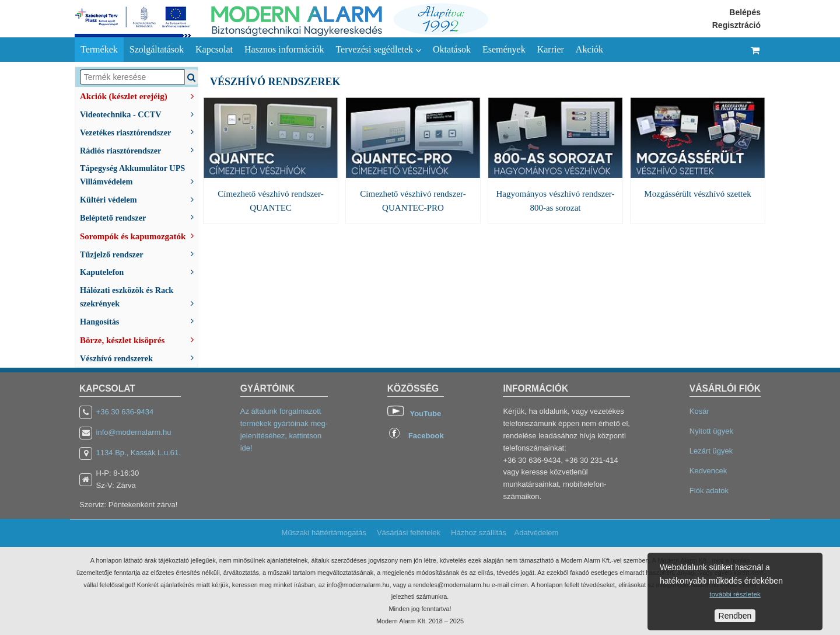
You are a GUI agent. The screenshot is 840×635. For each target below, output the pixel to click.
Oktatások (452, 49)
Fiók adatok (709, 491)
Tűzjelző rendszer (139, 254)
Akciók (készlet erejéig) (139, 95)
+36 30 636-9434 (125, 412)
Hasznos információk (284, 49)
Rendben (735, 616)
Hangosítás (139, 321)
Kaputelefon (139, 271)
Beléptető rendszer (139, 217)
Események (504, 49)
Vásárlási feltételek (409, 533)
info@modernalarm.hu (134, 432)
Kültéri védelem (139, 199)
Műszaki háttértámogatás (324, 533)
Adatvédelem (536, 533)
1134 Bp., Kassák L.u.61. (139, 453)
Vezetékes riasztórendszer (139, 132)
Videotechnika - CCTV (139, 114)
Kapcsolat (214, 49)
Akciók (589, 49)
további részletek (735, 594)
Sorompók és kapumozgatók (139, 235)
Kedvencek (708, 471)
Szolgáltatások (157, 49)
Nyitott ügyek (711, 431)
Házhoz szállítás (479, 533)
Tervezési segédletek (378, 50)
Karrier (551, 49)
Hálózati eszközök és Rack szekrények (139, 297)
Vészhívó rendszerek (139, 357)
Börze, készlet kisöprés (139, 339)
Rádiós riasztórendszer (139, 150)
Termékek (99, 49)
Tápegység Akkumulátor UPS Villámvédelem (139, 175)
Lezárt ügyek (711, 451)
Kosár (699, 411)
